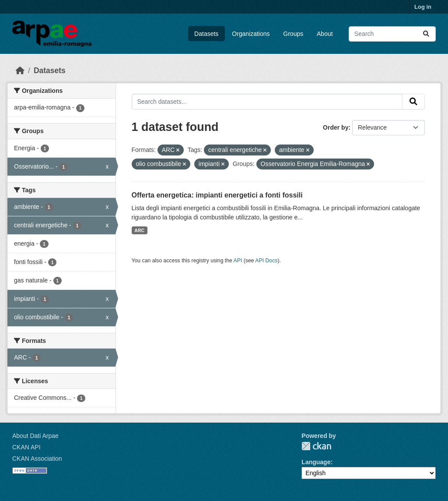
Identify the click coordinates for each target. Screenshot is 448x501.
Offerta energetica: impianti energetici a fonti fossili (217, 195)
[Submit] (426, 34)
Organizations (251, 34)
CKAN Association (37, 459)
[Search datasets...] (392, 34)
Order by (336, 127)
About (325, 34)
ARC (139, 230)
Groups (293, 34)
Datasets (206, 34)
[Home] (20, 71)
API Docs (266, 261)
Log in (423, 7)
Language (316, 462)
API (238, 261)
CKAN (316, 446)
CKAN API (26, 447)
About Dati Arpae (35, 436)
